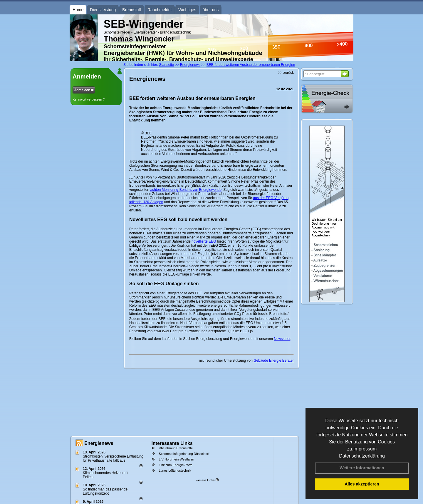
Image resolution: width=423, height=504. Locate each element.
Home (78, 10)
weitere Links (207, 480)
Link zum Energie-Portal (176, 465)
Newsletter (282, 339)
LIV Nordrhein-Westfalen (176, 459)
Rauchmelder (160, 10)
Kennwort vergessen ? (89, 99)
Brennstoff (132, 10)
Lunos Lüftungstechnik (175, 470)
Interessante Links (172, 443)
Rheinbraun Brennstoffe (176, 448)
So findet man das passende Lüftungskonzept (105, 491)
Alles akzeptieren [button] (362, 484)
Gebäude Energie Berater (274, 361)
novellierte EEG (204, 241)
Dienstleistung (103, 10)
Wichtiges (187, 10)
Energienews (99, 443)
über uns (211, 10)
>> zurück (286, 73)
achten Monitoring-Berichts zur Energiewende (186, 190)
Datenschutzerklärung (362, 456)
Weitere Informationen (362, 468)
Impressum (365, 449)
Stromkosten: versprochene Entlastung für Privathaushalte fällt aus (113, 458)
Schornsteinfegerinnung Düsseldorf (184, 454)
